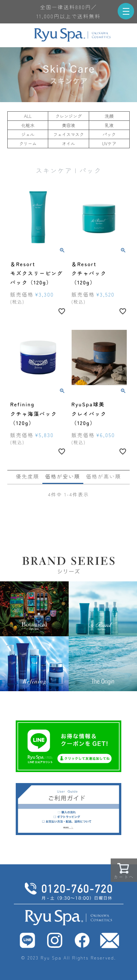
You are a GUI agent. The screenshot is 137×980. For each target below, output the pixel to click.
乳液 (109, 125)
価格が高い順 (104, 476)
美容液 (68, 125)
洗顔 (109, 116)
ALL (28, 116)
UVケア (109, 143)
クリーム (28, 143)
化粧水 (28, 125)
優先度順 (28, 476)
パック (109, 134)
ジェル (28, 134)
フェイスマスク (68, 134)
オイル (68, 143)
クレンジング (68, 116)
